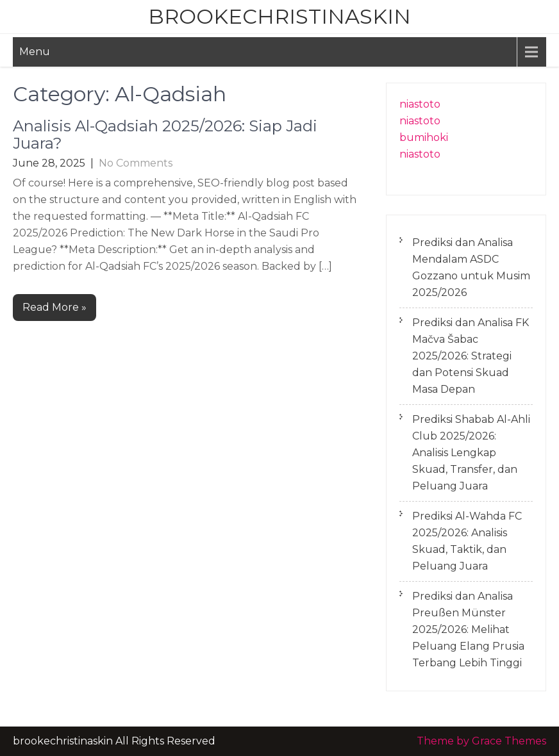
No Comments (136, 163)
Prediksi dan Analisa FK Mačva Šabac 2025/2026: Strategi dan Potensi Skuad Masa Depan (471, 356)
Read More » (54, 307)
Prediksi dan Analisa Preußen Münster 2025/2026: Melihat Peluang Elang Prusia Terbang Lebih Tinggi (468, 629)
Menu (35, 52)
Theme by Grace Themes (481, 741)
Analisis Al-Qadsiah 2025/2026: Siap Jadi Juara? (165, 134)
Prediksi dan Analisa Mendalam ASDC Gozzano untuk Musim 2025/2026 (471, 267)
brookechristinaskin (279, 16)
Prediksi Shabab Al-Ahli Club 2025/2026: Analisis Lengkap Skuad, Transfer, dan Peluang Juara (471, 453)
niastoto (420, 104)
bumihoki (424, 137)
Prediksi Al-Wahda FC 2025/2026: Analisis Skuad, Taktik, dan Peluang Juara (467, 541)
